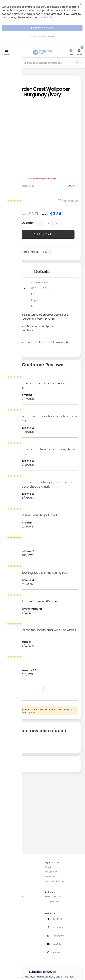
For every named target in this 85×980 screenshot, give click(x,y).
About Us (7, 872)
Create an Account (55, 881)
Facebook (58, 927)
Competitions (52, 901)
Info (47, 252)
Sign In (48, 867)
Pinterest (57, 952)
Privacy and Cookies (13, 896)
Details (42, 272)
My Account (51, 872)
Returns (6, 927)
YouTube (57, 944)
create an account (27, 712)
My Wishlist (51, 876)
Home (5, 867)
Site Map (7, 876)
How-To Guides (53, 896)
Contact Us (8, 931)
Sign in (69, 709)
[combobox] (42, 63)
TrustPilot (57, 919)
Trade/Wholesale (11, 881)
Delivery (6, 922)
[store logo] (42, 50)
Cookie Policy (46, 17)
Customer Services (12, 917)
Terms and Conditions (14, 901)
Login (71, 54)
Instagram (58, 936)
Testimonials (9, 951)
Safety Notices (10, 947)
